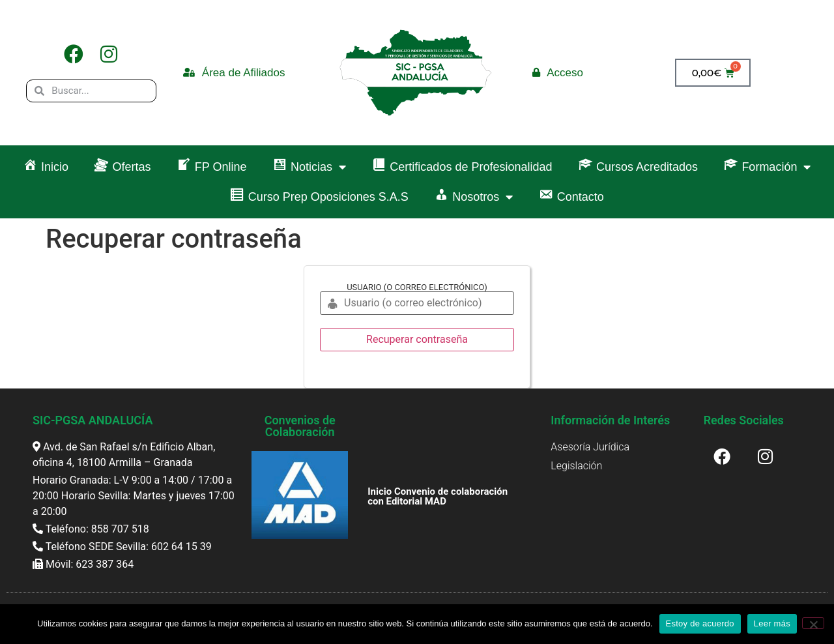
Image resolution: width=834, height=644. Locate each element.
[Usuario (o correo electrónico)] (417, 303)
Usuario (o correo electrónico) (417, 287)
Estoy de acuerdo (700, 623)
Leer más (772, 623)
